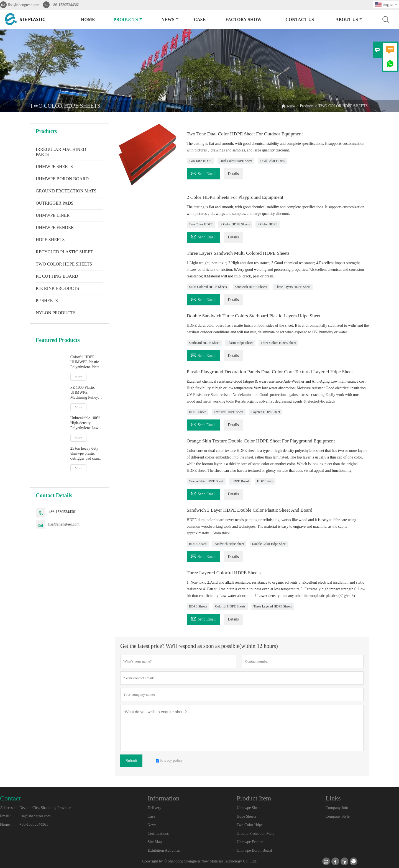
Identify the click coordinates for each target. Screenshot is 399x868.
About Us (349, 20)
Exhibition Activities (164, 850)
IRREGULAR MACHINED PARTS (61, 152)
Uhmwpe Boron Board (254, 850)
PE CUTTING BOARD (57, 276)
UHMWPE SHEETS (54, 167)
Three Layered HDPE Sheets (273, 606)
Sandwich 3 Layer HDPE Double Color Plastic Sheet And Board (251, 510)
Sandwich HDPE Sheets (251, 287)
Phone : (6, 824)
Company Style (338, 816)
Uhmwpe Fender (250, 842)
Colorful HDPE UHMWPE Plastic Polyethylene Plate (85, 362)
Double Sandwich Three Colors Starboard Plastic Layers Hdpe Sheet (255, 316)
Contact (10, 798)
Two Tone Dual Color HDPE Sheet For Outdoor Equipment (246, 134)
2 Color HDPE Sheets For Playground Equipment (236, 197)
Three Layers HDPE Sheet (293, 287)
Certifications (158, 834)
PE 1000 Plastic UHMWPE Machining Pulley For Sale (84, 393)
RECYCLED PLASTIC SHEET (64, 252)
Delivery (154, 808)
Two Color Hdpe (250, 825)
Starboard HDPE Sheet (204, 343)
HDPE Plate (265, 481)
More (78, 377)
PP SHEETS (47, 301)
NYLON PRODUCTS (56, 313)
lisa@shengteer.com (24, 5)
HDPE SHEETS (50, 240)
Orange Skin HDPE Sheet (206, 481)
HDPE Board (240, 481)
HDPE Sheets (198, 606)
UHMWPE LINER (53, 215)
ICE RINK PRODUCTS (57, 288)
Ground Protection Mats (255, 834)
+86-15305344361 (65, 5)
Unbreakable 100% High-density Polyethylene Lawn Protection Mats (85, 423)
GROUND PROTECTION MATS (66, 191)
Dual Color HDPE (272, 161)
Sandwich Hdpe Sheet (229, 544)
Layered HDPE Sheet (266, 412)
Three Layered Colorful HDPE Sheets (225, 573)
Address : (7, 808)
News (170, 20)
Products (128, 20)
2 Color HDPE (268, 224)
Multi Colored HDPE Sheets (208, 287)
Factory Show (244, 20)
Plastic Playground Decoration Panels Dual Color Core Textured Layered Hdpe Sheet (272, 372)
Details (233, 174)
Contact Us (300, 20)
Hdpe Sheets (246, 816)
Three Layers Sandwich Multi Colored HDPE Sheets (240, 253)
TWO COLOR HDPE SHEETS (64, 264)
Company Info (337, 808)
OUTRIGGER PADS (55, 203)
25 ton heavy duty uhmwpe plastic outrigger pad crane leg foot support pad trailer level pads (86, 454)
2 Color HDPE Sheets (235, 224)
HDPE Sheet (197, 412)
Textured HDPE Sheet (229, 412)
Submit (131, 761)
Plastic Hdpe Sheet (240, 343)
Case (200, 20)
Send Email (203, 173)
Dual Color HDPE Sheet (236, 161)
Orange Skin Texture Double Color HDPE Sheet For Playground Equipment (263, 441)
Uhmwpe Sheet (249, 808)
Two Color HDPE (201, 224)
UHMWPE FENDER (55, 227)
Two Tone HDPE (200, 161)
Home (88, 20)
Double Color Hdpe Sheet (269, 544)
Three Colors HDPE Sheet (278, 343)
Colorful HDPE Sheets (230, 606)
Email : (6, 816)
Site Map (155, 842)
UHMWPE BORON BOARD (62, 179)
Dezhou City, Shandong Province (45, 808)
